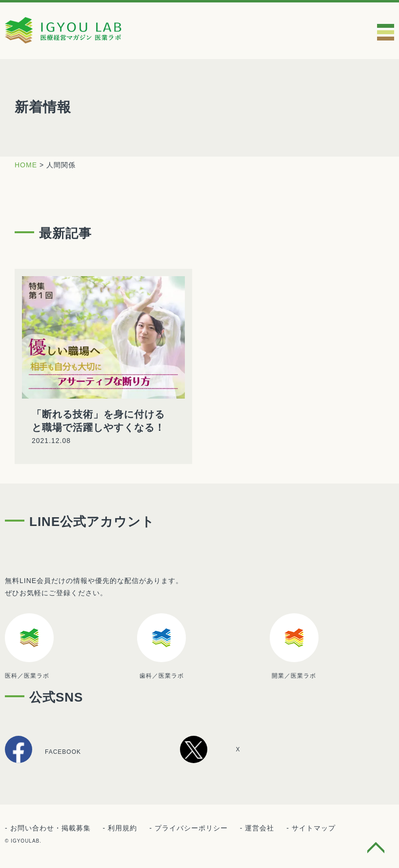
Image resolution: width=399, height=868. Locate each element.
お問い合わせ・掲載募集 (50, 828)
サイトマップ (314, 828)
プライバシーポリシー (191, 828)
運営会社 (259, 828)
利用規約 (122, 828)
